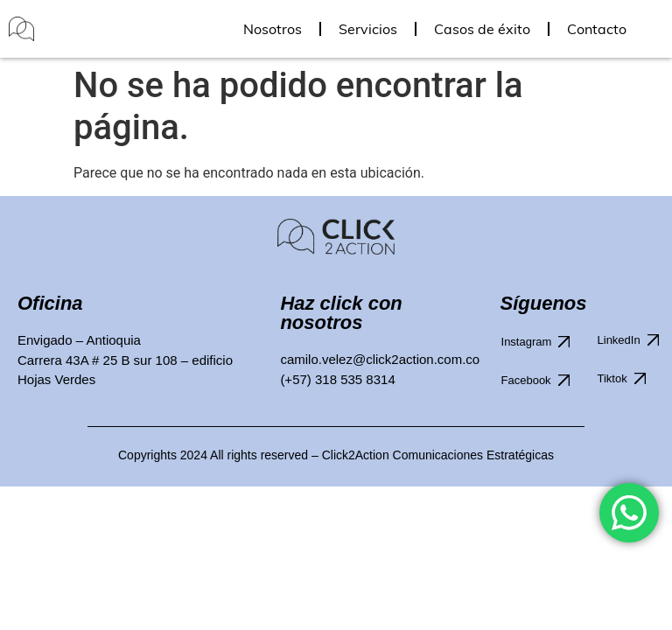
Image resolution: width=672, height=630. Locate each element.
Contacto (597, 29)
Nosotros (273, 29)
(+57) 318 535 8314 (337, 379)
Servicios (368, 29)
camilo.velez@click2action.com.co (380, 359)
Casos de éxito (482, 29)
